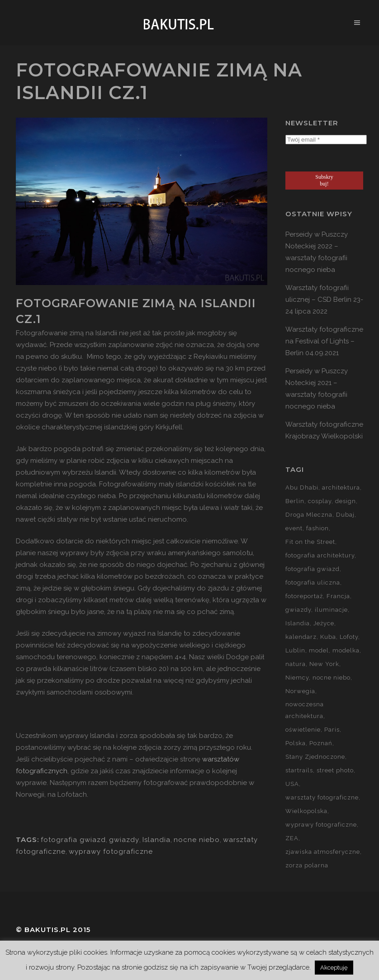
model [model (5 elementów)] (319, 650)
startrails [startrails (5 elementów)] (299, 770)
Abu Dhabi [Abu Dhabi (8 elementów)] (302, 488)
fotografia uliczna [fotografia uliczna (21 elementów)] (313, 583)
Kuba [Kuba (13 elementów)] (328, 637)
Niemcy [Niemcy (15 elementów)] (297, 678)
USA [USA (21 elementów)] (292, 784)
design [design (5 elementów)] (346, 501)
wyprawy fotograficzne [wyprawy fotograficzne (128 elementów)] (321, 825)
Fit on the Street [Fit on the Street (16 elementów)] (310, 542)
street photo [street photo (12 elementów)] (335, 770)
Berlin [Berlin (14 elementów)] (295, 501)
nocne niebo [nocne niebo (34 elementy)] (332, 678)
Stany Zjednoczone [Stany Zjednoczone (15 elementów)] (315, 757)
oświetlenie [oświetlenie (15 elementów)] (303, 730)
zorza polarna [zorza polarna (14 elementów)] (307, 865)
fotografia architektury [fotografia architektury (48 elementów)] (320, 555)
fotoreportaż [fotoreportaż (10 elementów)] (304, 596)
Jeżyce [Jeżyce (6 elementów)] (324, 623)
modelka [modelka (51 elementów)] (346, 650)
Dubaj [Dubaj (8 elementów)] (345, 515)
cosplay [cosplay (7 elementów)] (320, 501)
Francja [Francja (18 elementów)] (338, 596)
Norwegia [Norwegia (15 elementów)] (300, 691)
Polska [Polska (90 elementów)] (296, 743)
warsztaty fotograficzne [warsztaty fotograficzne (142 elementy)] (322, 797)
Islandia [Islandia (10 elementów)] (298, 623)
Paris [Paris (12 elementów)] (332, 730)
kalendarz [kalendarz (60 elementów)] (301, 637)
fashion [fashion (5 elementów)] (317, 528)
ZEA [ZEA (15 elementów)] (292, 838)
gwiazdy (124, 840)
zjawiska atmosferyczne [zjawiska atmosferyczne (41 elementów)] (323, 852)
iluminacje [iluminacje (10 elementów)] (331, 610)
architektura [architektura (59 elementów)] (341, 488)
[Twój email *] (326, 140)
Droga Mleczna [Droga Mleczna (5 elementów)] (309, 515)
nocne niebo (197, 840)
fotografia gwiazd (73, 840)
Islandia (156, 840)
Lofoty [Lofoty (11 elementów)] (349, 637)
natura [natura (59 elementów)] (296, 664)
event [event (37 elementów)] (294, 528)
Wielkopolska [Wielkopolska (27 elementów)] (306, 811)
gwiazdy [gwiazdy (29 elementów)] (298, 610)
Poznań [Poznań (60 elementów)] (321, 743)
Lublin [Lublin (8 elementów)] (295, 650)
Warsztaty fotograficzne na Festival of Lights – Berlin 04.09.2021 (324, 341)
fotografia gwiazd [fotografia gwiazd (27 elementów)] (313, 569)
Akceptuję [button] (334, 968)
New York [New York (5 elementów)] (324, 664)
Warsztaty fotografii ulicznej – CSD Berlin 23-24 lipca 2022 (324, 300)
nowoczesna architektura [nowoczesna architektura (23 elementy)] (305, 710)
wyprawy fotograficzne (111, 852)
